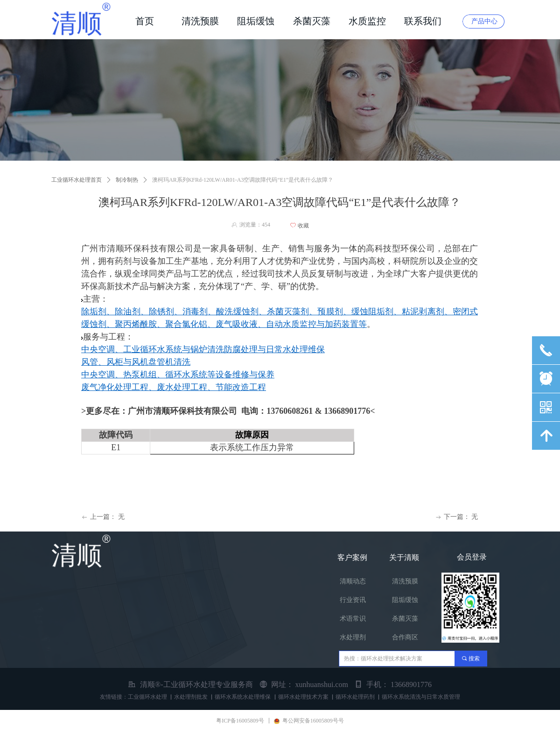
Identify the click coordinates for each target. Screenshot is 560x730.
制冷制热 (127, 180)
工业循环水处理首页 (77, 180)
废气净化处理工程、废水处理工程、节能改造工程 (174, 387)
